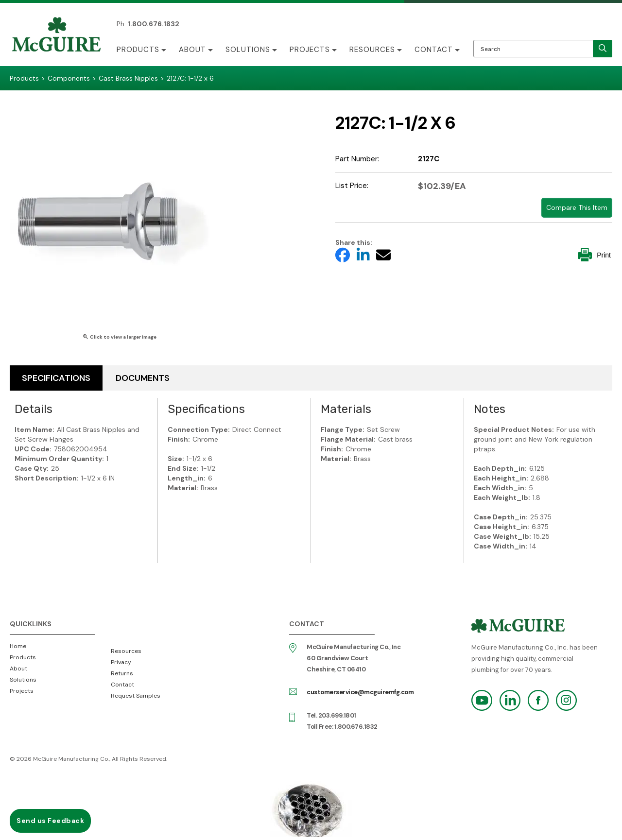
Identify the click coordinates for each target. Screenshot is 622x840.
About (192, 50)
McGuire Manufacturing (56, 35)
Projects (310, 50)
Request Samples (136, 696)
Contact (434, 50)
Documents (143, 378)
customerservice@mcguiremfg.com (360, 692)
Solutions (248, 50)
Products (138, 50)
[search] (603, 49)
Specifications (56, 378)
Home (18, 646)
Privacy (121, 662)
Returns (122, 673)
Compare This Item (577, 207)
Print (594, 255)
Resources (372, 50)
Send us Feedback (50, 821)
